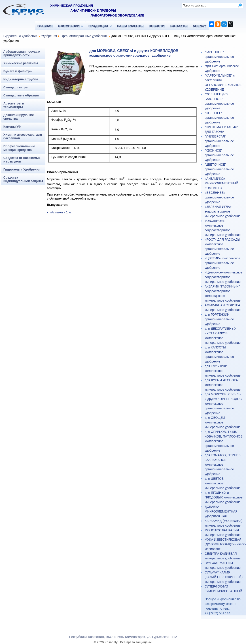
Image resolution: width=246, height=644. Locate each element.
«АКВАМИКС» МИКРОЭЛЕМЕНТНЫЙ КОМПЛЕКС (221, 183)
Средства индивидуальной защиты (23, 179)
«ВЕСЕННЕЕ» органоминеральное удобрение (219, 197)
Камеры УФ (12, 127)
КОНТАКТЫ (178, 26)
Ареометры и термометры (14, 105)
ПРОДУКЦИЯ (98, 26)
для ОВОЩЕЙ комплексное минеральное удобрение (223, 422)
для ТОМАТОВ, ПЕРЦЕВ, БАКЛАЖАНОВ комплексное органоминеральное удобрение (223, 465)
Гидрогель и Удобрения (20, 36)
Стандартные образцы (21, 95)
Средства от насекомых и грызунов (22, 160)
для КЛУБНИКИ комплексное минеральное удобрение (223, 371)
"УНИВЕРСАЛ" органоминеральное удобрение (219, 141)
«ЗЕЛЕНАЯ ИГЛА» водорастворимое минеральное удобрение (223, 211)
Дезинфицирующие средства (19, 117)
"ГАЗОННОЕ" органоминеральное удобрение (219, 57)
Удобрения (49, 36)
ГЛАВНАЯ (45, 26)
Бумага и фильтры (18, 71)
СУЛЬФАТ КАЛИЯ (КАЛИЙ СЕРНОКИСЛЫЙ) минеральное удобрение (224, 577)
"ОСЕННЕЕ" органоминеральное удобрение (219, 118)
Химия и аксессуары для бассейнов (23, 136)
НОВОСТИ (157, 26)
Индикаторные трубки (21, 79)
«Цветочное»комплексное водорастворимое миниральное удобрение (224, 277)
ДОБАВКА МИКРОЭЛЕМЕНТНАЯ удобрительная (221, 511)
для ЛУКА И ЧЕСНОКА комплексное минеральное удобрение (223, 385)
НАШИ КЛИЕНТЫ (130, 26)
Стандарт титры (16, 87)
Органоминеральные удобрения (84, 36)
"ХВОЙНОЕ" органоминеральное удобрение (219, 155)
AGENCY (199, 26)
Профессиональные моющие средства (19, 148)
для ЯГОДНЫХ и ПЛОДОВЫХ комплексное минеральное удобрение (224, 497)
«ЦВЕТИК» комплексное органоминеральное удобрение (222, 263)
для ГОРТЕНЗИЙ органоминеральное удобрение (219, 319)
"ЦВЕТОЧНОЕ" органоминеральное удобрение (219, 169)
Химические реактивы (21, 63)
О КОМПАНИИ (69, 26)
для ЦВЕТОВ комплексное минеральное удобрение (223, 483)
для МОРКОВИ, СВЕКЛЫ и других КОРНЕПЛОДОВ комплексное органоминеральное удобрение (223, 404)
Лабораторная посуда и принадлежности (22, 53)
